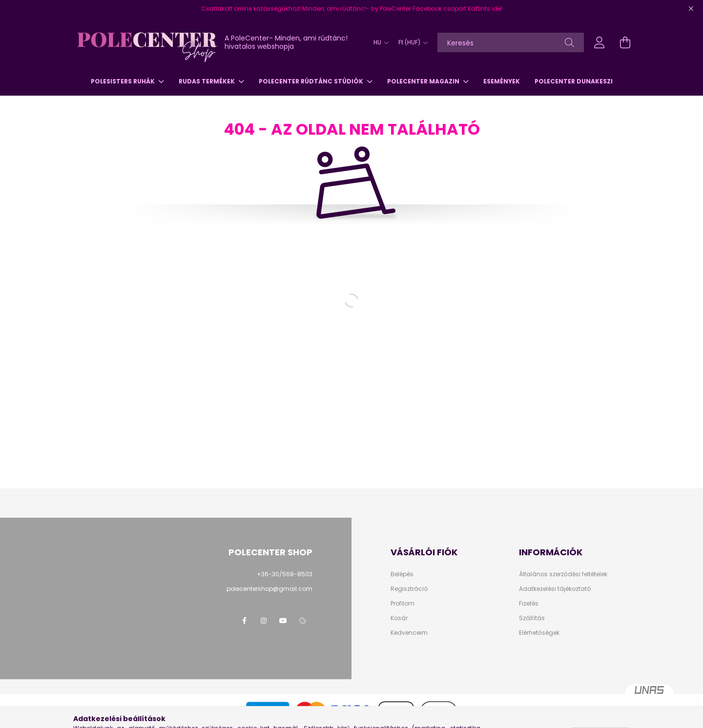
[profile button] (600, 42)
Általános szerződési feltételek (563, 574)
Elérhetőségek (539, 633)
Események (502, 81)
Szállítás (532, 618)
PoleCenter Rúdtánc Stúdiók (312, 81)
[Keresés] (511, 42)
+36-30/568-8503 (285, 574)
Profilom (403, 604)
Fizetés (529, 604)
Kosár (399, 618)
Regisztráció (409, 589)
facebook (244, 621)
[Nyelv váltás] (379, 42)
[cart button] (625, 42)
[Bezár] (691, 9)
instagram (264, 621)
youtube (283, 621)
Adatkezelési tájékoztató (555, 589)
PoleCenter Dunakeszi (574, 81)
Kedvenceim (409, 633)
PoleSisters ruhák (124, 81)
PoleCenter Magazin (424, 81)
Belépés (402, 574)
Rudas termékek (207, 81)
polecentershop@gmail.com (269, 589)
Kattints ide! (485, 9)
